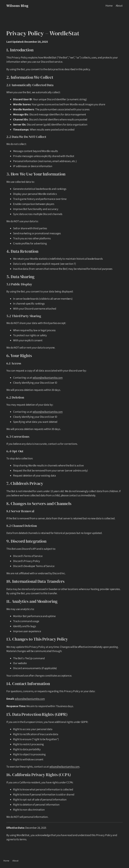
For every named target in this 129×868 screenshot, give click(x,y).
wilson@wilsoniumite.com (48, 378)
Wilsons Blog (17, 6)
